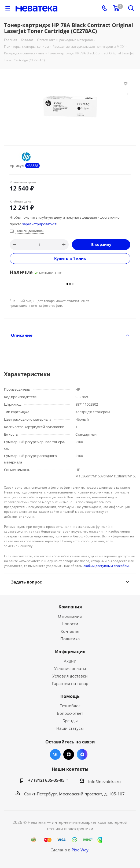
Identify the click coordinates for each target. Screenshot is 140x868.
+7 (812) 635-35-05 (46, 780)
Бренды (70, 721)
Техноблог (70, 706)
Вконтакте (55, 754)
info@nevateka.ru (104, 781)
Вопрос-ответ (70, 713)
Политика (70, 639)
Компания (70, 607)
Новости (70, 624)
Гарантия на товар (70, 683)
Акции (70, 661)
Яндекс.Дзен (69, 754)
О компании (70, 616)
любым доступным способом (106, 566)
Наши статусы (70, 728)
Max (82, 754)
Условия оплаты (70, 668)
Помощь (70, 696)
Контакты (70, 631)
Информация (70, 652)
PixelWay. (81, 850)
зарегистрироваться (39, 224)
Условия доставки (70, 676)
